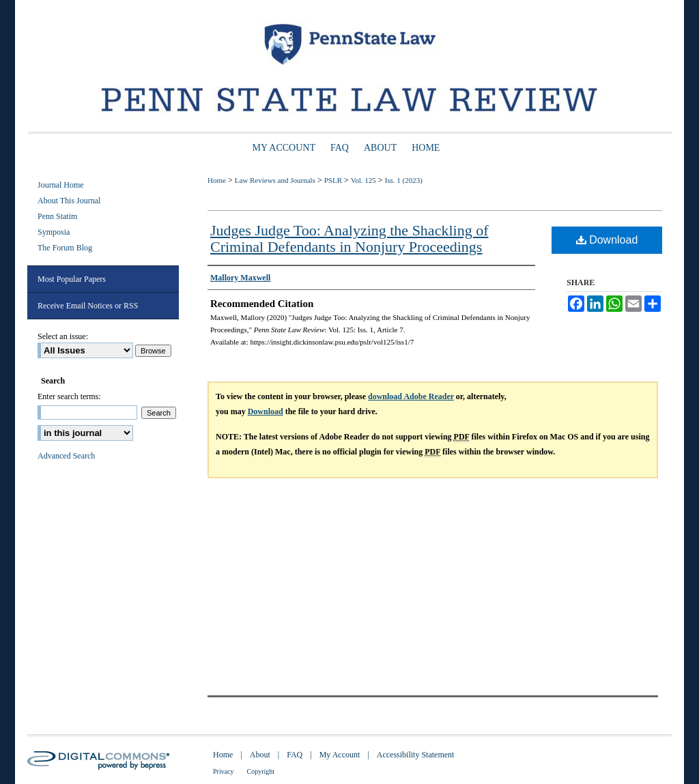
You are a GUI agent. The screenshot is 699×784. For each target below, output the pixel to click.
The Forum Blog (65, 248)
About (260, 755)
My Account (340, 755)
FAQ (295, 755)
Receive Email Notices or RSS (88, 306)
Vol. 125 (363, 180)
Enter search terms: (69, 396)
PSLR (333, 180)
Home (217, 180)
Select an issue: (63, 336)
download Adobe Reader (411, 396)
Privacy (224, 771)
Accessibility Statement (416, 755)
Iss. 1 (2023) (404, 180)
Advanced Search (66, 456)
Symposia (54, 232)
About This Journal (69, 201)
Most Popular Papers (72, 279)
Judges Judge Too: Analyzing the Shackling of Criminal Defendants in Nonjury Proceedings (349, 238)
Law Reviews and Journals (275, 180)
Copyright (261, 771)
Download (607, 240)
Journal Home (61, 185)
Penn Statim (57, 216)
